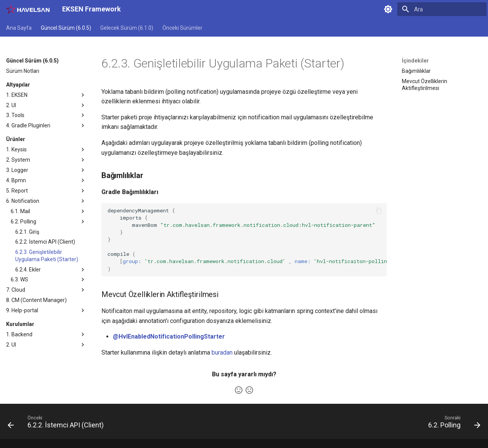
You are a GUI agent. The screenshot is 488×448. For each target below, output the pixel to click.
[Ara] (442, 9)
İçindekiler (415, 61)
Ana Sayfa (19, 28)
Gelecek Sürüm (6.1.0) (127, 28)
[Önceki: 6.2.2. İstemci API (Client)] (58, 424)
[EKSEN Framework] (28, 9)
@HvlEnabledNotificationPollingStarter (169, 336)
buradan (222, 352)
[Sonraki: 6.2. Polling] (452, 424)
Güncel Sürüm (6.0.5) (66, 28)
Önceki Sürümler (182, 28)
